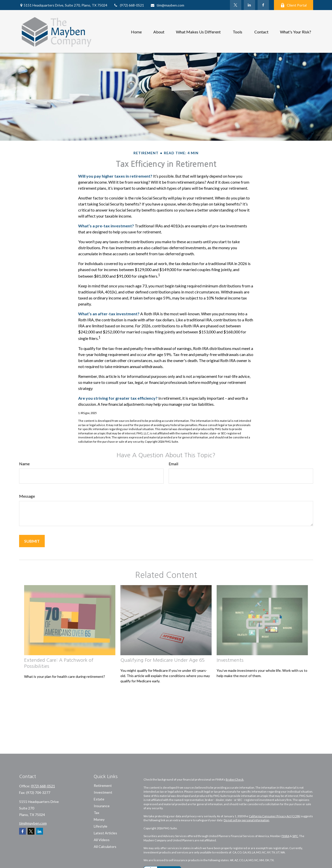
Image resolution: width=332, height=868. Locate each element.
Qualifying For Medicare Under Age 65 (162, 660)
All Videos (102, 840)
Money (99, 819)
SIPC (295, 836)
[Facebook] (263, 5)
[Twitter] (236, 5)
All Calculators (105, 847)
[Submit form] (32, 541)
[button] (136, 31)
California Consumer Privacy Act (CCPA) (275, 816)
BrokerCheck (235, 779)
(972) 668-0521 (129, 5)
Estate (99, 799)
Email (173, 464)
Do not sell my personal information (246, 820)
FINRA (285, 836)
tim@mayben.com (167, 5)
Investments (230, 660)
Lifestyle (101, 826)
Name (24, 464)
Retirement (103, 785)
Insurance (102, 806)
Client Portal (294, 5)
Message (27, 496)
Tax (97, 813)
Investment (103, 792)
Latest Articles (105, 833)
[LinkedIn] (249, 5)
